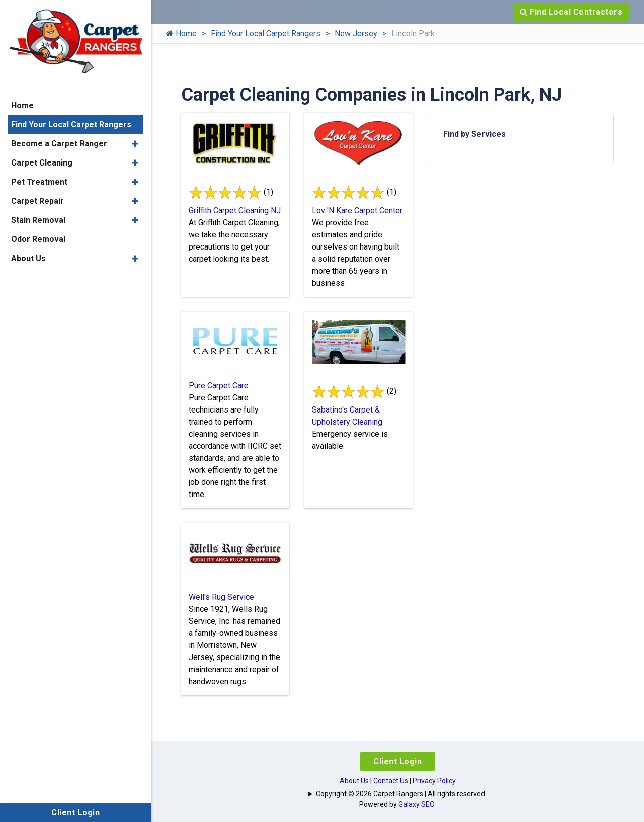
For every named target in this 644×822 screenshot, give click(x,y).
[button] (135, 144)
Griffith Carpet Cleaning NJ (235, 211)
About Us (354, 781)
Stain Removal (38, 220)
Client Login (397, 761)
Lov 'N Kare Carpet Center (357, 211)
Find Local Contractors (571, 12)
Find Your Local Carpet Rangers (266, 33)
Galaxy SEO (416, 804)
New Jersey (356, 33)
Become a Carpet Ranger (59, 144)
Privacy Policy (434, 781)
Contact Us (391, 781)
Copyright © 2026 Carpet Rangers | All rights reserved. (401, 794)
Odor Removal (38, 239)
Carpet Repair (37, 201)
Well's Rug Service (221, 597)
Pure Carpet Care (219, 386)
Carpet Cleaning (42, 163)
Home (181, 33)
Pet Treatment (39, 182)
